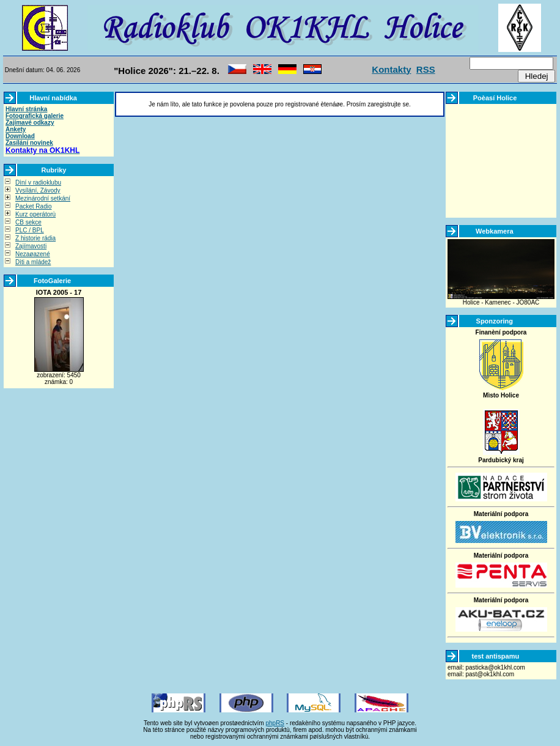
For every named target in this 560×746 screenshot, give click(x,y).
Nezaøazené (33, 254)
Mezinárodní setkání (43, 198)
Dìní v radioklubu (38, 183)
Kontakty (391, 69)
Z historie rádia (35, 238)
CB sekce (28, 222)
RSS (426, 69)
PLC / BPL (30, 230)
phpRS (275, 723)
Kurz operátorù (35, 214)
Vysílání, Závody (38, 190)
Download (20, 136)
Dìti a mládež (33, 262)
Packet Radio (33, 206)
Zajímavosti (31, 246)
